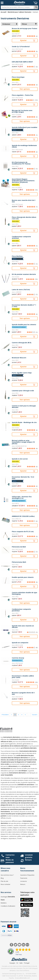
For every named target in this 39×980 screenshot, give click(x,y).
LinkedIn (23, 945)
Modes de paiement (10, 861)
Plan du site (4, 881)
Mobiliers (4, 903)
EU (17, 963)
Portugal (27, 963)
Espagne (12, 963)
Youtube (19, 945)
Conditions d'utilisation (8, 906)
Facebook (12, 945)
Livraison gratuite (29, 856)
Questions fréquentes (27, 875)
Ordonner (10, 24)
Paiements (24, 878)
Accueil (3, 12)
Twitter (16, 945)
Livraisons (24, 881)
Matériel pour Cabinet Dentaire (19, 12)
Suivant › (35, 715)
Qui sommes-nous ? (7, 875)
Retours (28, 860)
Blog (2, 878)
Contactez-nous (10, 856)
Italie (21, 963)
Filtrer (29, 24)
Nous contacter (6, 884)
